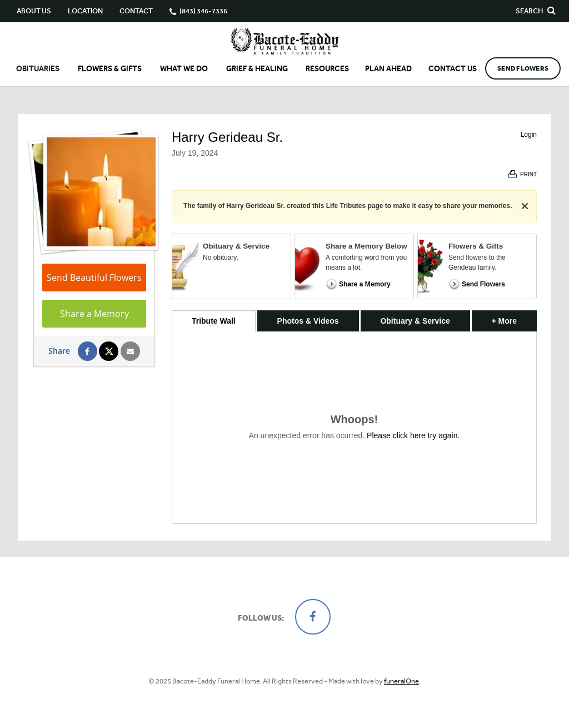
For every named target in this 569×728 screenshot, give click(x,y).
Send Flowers (523, 68)
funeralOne (401, 681)
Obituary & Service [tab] (415, 321)
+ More (514, 318)
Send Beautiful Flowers (94, 278)
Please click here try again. (413, 435)
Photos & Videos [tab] (308, 321)
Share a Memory (94, 314)
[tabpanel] (354, 427)
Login (529, 135)
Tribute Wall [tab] (214, 321)
